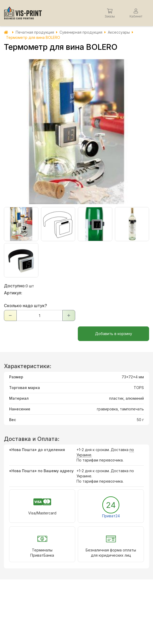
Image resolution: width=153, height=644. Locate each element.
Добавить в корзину (114, 334)
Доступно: (15, 286)
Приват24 (111, 516)
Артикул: (13, 293)
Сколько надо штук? (25, 306)
